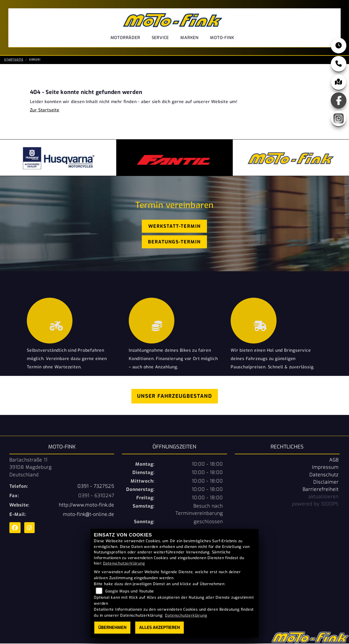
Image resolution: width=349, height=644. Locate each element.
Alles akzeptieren (160, 627)
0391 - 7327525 (96, 487)
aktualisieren (323, 497)
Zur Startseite (45, 111)
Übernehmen (112, 627)
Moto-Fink (222, 38)
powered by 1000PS (315, 504)
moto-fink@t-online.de (88, 515)
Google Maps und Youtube (130, 591)
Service (160, 38)
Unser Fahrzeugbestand (175, 397)
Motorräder (125, 38)
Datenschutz (324, 475)
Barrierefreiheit (321, 490)
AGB (334, 460)
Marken (189, 38)
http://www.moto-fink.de (87, 506)
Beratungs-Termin (174, 242)
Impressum (325, 468)
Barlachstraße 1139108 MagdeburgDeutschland (30, 468)
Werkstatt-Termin (174, 227)
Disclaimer (326, 483)
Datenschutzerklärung (124, 563)
